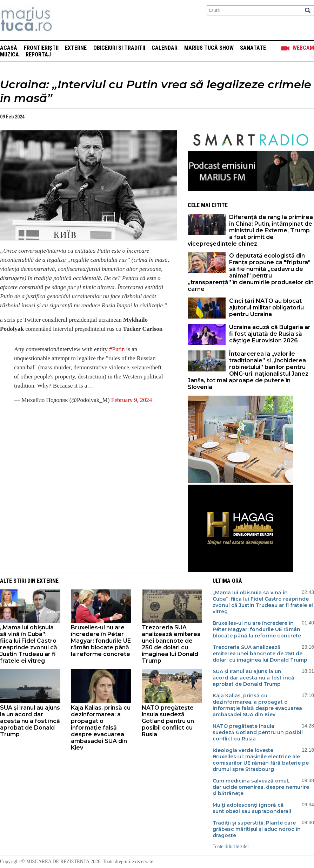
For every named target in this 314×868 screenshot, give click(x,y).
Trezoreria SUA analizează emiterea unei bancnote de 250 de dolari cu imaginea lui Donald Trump (171, 644)
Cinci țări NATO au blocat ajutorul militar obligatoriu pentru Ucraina (266, 307)
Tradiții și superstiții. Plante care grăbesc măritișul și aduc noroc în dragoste (257, 829)
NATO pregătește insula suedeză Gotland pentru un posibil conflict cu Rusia (168, 721)
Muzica (9, 54)
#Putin (117, 349)
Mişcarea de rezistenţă (64, 20)
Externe (76, 48)
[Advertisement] (83, 460)
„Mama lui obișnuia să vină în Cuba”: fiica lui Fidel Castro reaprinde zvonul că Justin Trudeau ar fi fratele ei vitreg (29, 644)
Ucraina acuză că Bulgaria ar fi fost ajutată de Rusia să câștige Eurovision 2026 (270, 334)
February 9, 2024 (132, 400)
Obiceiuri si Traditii (119, 48)
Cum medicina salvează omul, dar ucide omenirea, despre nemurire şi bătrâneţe (261, 787)
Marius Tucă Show (209, 48)
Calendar (165, 48)
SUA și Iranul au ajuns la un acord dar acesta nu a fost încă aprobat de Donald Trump (30, 721)
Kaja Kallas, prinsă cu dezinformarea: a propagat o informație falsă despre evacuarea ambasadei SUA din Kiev (101, 728)
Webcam (303, 48)
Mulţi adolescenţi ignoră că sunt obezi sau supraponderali (252, 808)
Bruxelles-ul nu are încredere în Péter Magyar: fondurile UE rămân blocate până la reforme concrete (101, 641)
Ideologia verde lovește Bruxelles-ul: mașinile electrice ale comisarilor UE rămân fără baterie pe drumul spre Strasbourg (261, 760)
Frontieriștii (41, 48)
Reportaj (38, 54)
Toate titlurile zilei (231, 846)
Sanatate (253, 48)
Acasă (9, 48)
